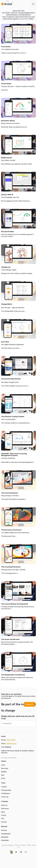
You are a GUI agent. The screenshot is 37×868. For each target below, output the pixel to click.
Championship (6, 790)
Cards (3, 778)
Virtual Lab (5, 797)
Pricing (3, 815)
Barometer (5, 768)
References (5, 809)
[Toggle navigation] (33, 4)
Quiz (3, 775)
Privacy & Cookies (20, 845)
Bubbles (4, 772)
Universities (5, 840)
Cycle (3, 765)
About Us (4, 805)
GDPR (29, 845)
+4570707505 (11, 740)
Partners (4, 830)
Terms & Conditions (8, 845)
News (3, 812)
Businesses (5, 837)
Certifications (6, 794)
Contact (4, 822)
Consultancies (6, 834)
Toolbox (4, 787)
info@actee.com (11, 744)
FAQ (3, 819)
